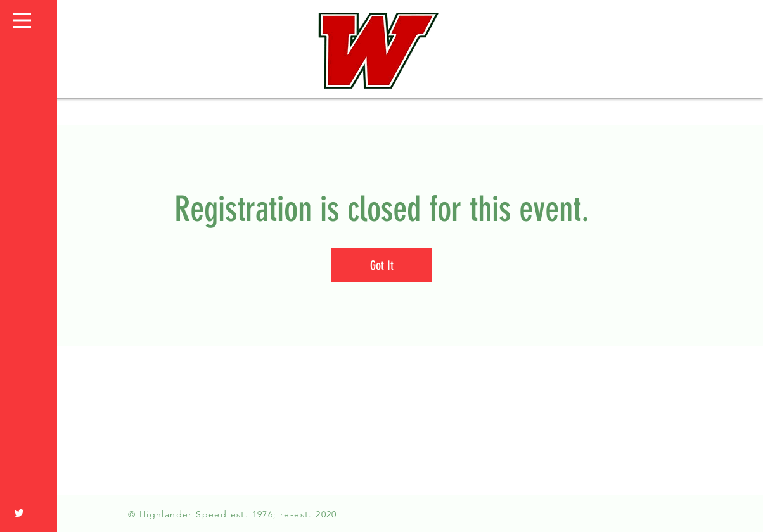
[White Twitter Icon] (19, 513)
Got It (382, 265)
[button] (22, 20)
